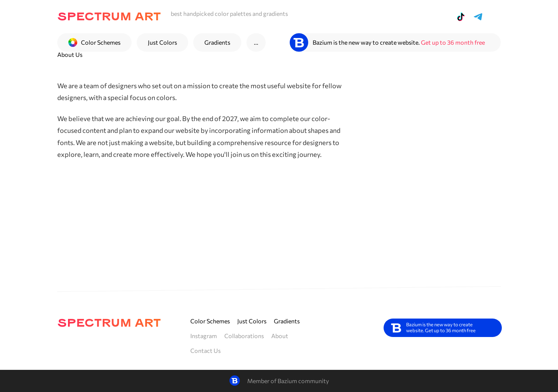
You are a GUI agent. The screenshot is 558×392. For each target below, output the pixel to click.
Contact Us (205, 350)
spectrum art (109, 17)
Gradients (217, 42)
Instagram (204, 336)
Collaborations (244, 336)
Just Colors (162, 42)
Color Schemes (210, 321)
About (280, 336)
